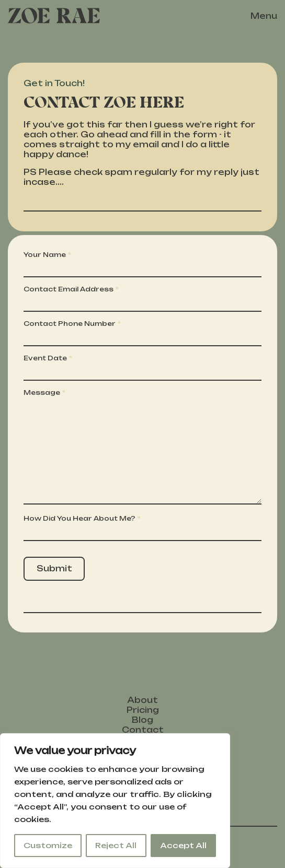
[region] (115, 801)
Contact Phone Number (70, 324)
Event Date (45, 358)
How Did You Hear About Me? (79, 518)
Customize (48, 845)
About (142, 700)
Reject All (116, 845)
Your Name (45, 255)
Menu (264, 16)
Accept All (183, 845)
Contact (143, 730)
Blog (142, 720)
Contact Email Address (69, 289)
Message (42, 392)
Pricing (143, 710)
